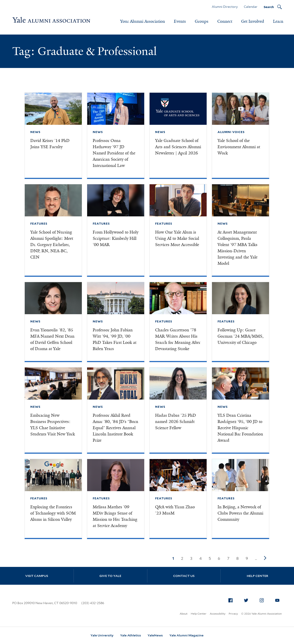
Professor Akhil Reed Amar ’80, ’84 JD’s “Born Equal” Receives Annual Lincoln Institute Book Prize (115, 428)
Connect (225, 21)
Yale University (102, 635)
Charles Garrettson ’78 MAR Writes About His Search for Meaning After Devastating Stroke (178, 339)
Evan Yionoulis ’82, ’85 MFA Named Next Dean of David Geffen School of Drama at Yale (52, 339)
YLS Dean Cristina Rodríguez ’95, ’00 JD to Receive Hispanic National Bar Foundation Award (240, 428)
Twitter (247, 599)
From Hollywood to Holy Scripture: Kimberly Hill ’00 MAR (116, 238)
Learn (278, 21)
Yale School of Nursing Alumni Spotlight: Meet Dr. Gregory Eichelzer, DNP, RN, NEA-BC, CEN (52, 245)
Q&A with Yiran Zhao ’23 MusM (175, 510)
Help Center (257, 576)
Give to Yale (110, 576)
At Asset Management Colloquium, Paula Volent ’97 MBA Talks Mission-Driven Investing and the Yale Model (237, 248)
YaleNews (155, 635)
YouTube (279, 599)
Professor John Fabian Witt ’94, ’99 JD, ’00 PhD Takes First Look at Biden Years (115, 339)
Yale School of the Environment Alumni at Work (239, 147)
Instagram (263, 599)
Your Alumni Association (143, 21)
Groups (202, 21)
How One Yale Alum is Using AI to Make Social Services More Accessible (177, 238)
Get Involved (253, 21)
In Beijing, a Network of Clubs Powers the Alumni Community (240, 513)
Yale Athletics (131, 635)
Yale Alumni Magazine (186, 635)
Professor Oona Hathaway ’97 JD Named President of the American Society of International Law (114, 153)
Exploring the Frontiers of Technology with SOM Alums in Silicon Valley (53, 513)
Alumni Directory (225, 7)
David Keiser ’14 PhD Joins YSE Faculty (50, 144)
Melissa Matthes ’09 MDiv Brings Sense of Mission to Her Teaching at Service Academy (115, 516)
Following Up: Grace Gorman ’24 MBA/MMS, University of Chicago (241, 336)
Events (180, 21)
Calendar (251, 7)
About (184, 614)
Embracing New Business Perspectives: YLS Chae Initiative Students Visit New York (53, 425)
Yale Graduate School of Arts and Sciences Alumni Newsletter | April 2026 (178, 147)
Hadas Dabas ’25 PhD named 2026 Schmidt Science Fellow (176, 422)
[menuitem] (230, 600)
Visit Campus (37, 576)
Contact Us (184, 576)
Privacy (233, 614)
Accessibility (218, 614)
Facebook (232, 599)
